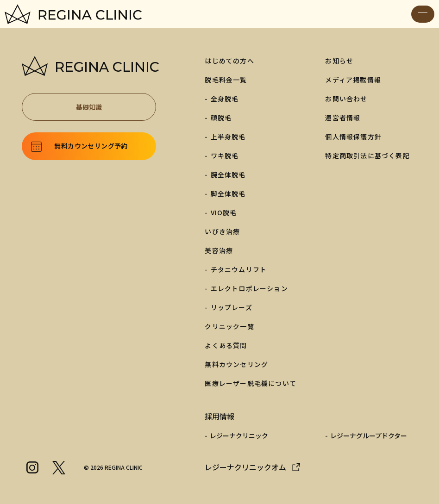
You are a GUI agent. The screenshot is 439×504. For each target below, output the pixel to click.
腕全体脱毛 (228, 174)
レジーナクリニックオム (245, 467)
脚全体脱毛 (228, 193)
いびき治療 (222, 231)
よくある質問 (226, 345)
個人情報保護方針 (353, 137)
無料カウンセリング (236, 364)
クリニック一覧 (229, 326)
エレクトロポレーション (249, 288)
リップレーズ (232, 307)
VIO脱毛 (224, 212)
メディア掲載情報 (353, 80)
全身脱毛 (225, 99)
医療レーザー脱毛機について (251, 383)
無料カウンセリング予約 (91, 146)
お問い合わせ (346, 99)
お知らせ (339, 61)
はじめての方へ (229, 61)
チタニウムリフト (239, 269)
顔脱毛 (221, 118)
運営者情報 (343, 118)
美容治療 (219, 250)
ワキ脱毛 (225, 156)
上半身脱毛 (228, 137)
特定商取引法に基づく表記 (367, 156)
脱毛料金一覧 (226, 80)
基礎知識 (111, 107)
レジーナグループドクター (369, 436)
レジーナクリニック (239, 436)
